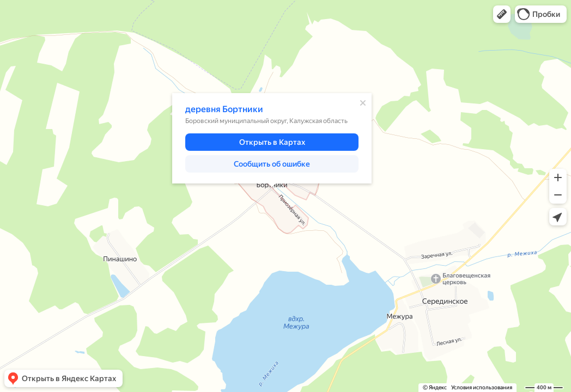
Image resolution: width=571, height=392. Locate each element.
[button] (502, 14)
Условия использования (482, 387)
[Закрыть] (363, 103)
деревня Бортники (224, 109)
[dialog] (272, 138)
